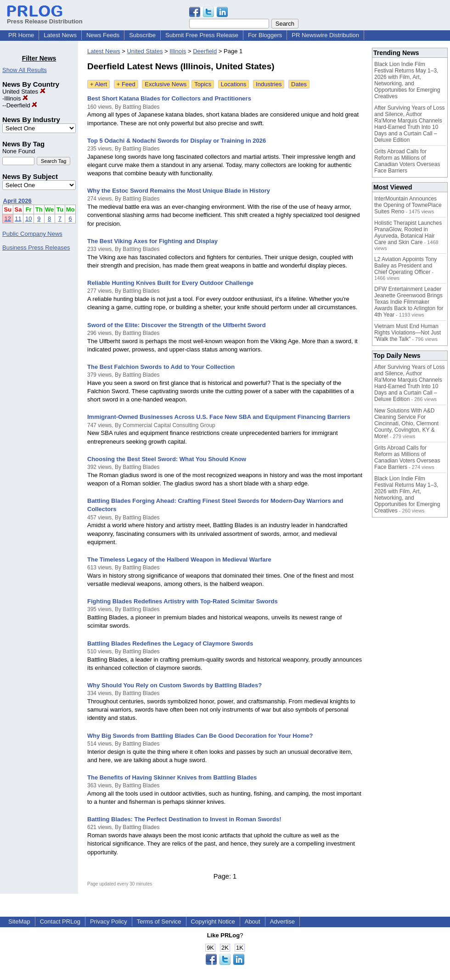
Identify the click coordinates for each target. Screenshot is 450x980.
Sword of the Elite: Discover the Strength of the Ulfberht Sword (177, 325)
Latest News (60, 35)
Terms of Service (159, 922)
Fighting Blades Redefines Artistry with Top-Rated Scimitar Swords (183, 601)
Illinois (16, 98)
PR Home (21, 35)
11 (18, 219)
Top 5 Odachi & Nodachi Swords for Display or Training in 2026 (177, 141)
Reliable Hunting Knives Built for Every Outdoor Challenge (170, 283)
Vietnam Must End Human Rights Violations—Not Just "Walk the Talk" (408, 333)
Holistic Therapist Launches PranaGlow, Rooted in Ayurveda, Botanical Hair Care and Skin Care (408, 233)
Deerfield (22, 105)
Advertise (282, 922)
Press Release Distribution (45, 18)
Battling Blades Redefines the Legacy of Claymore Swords (170, 643)
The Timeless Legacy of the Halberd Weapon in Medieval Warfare (179, 560)
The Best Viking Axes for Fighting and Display (152, 241)
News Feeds (103, 35)
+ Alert (98, 84)
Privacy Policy (109, 922)
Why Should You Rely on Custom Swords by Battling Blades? (174, 685)
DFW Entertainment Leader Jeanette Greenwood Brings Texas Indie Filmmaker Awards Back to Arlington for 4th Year (409, 302)
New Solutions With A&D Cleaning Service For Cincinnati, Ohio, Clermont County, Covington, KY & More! (406, 423)
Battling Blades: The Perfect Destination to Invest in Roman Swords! (184, 819)
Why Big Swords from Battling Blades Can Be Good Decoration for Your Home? (200, 736)
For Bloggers (265, 35)
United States (24, 92)
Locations (234, 84)
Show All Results (25, 70)
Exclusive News (166, 84)
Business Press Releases (36, 248)
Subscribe (142, 35)
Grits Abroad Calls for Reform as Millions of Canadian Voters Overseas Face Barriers (407, 161)
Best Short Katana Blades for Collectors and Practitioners (169, 98)
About (253, 922)
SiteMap (19, 922)
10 (28, 219)
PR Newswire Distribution (325, 35)
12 (8, 219)
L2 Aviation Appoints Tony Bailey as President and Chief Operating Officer (405, 266)
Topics (203, 84)
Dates (299, 84)
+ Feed (126, 84)
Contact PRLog (60, 922)
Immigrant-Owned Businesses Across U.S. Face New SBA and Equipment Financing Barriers (219, 417)
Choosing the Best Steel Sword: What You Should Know (167, 459)
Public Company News (32, 234)
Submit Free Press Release (202, 35)
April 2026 (17, 201)
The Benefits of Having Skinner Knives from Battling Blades (172, 777)
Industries (269, 84)
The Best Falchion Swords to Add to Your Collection (161, 367)
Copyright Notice (213, 922)
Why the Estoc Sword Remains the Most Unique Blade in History (179, 191)
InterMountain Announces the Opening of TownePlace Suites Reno (408, 205)
